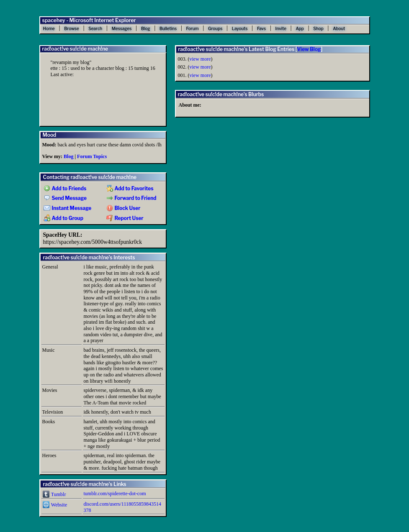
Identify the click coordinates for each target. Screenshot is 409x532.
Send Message (65, 198)
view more (200, 59)
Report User (125, 218)
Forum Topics (92, 156)
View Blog (309, 49)
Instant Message (68, 208)
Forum (193, 28)
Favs (261, 28)
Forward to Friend (131, 198)
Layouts (240, 28)
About (339, 28)
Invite (281, 28)
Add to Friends (65, 189)
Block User (123, 208)
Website (55, 505)
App (300, 28)
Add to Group (63, 218)
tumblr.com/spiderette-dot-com (115, 494)
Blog (146, 28)
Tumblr (54, 494)
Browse (72, 28)
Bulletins (168, 28)
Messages (122, 28)
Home (49, 28)
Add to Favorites (130, 189)
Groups (215, 28)
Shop (318, 28)
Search (95, 28)
